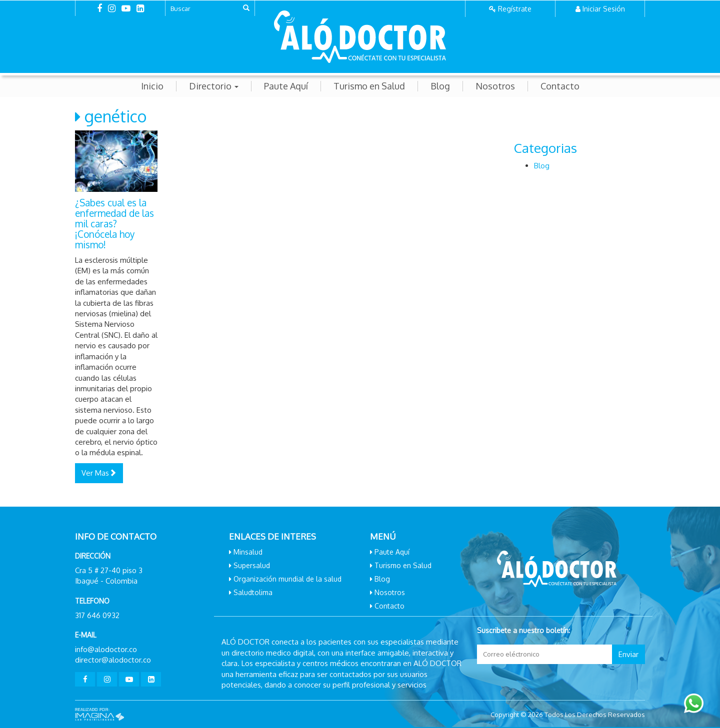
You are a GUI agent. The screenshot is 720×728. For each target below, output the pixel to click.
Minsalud (248, 552)
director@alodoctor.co (113, 660)
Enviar (628, 654)
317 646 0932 (97, 615)
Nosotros (495, 86)
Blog (440, 86)
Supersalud (252, 565)
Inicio (152, 86)
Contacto (560, 86)
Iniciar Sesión (604, 9)
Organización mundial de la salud (287, 579)
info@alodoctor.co (106, 649)
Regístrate (515, 9)
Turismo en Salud (369, 86)
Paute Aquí (286, 86)
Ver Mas (99, 473)
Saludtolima (253, 592)
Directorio (214, 86)
